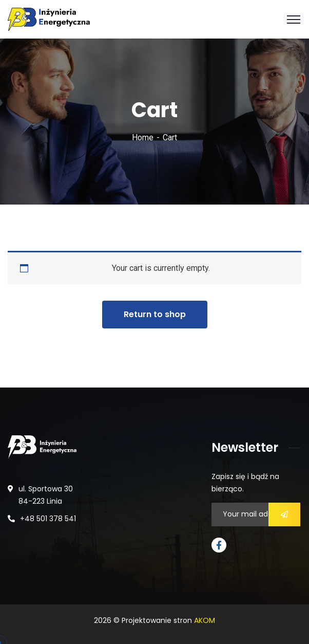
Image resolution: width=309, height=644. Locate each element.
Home (143, 137)
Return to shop (155, 314)
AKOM (205, 620)
